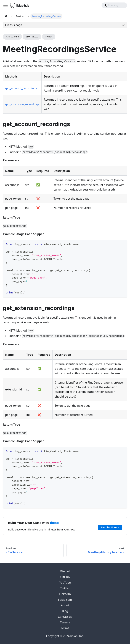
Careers (65, 622)
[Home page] (6, 16)
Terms (65, 628)
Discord (65, 571)
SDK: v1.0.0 (32, 37)
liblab (54, 523)
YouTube (65, 583)
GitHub (65, 577)
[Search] (114, 5)
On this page (14, 25)
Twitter (65, 588)
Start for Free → (110, 527)
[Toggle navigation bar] (6, 5)
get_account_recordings (21, 88)
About (65, 605)
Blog (65, 611)
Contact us (65, 617)
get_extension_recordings (22, 104)
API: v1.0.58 (12, 37)
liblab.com (65, 600)
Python (49, 37)
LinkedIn (65, 594)
